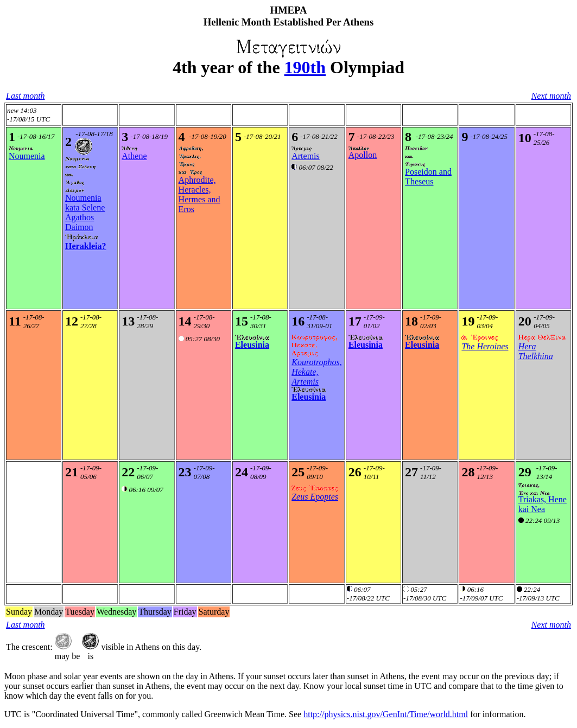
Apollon (363, 155)
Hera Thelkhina (536, 351)
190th (305, 67)
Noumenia (27, 156)
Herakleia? (86, 246)
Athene (134, 156)
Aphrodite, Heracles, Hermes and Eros (199, 194)
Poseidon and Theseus (428, 177)
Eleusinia (252, 345)
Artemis (306, 156)
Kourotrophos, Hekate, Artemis (317, 372)
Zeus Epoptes (315, 497)
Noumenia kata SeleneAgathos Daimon (85, 212)
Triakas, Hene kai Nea (543, 504)
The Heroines (485, 346)
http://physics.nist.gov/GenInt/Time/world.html (386, 714)
